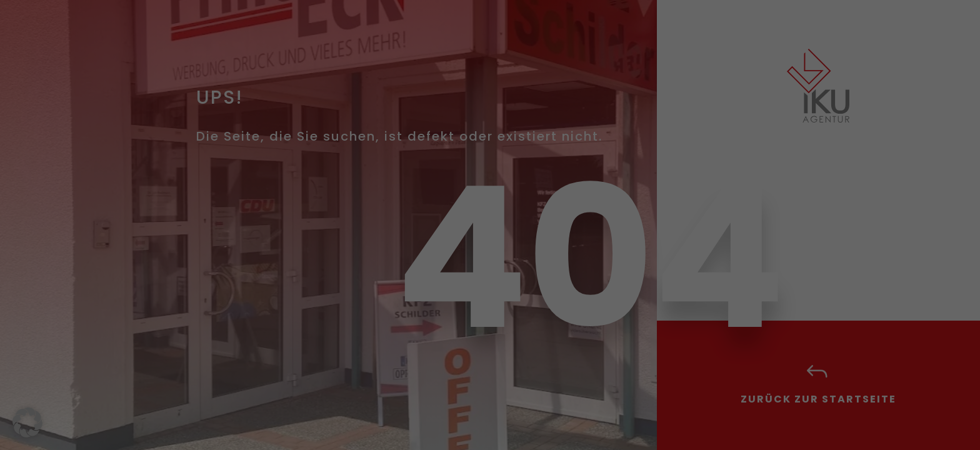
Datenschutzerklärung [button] (495, 422)
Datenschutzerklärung (307, 263)
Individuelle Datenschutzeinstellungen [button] (490, 392)
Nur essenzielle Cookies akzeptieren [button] (490, 355)
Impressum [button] (555, 422)
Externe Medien (547, 128)
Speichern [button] (610, 318)
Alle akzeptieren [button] (370, 318)
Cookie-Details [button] (431, 422)
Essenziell (535, 62)
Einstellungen (353, 276)
